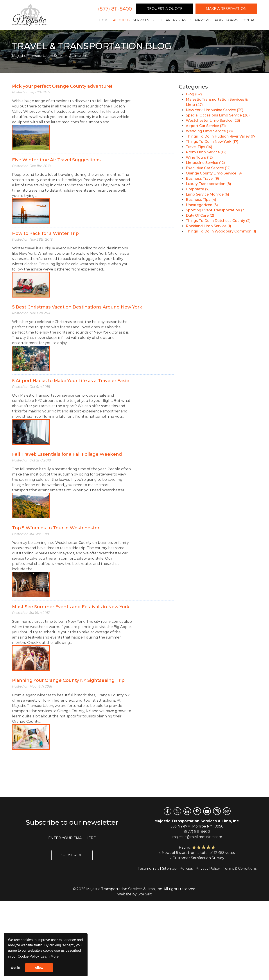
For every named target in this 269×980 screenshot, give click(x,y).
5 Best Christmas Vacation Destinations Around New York (77, 307)
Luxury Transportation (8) (208, 184)
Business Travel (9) (202, 179)
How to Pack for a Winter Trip (45, 233)
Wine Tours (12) (199, 157)
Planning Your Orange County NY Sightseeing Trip (68, 680)
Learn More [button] (50, 956)
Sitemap (169, 868)
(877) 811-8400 (115, 9)
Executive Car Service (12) (208, 168)
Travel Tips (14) (199, 147)
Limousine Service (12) (205, 163)
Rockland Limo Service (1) (208, 226)
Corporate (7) (198, 189)
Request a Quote (165, 9)
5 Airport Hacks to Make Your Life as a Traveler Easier (72, 381)
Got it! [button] (16, 968)
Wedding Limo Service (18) (209, 131)
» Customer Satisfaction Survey (197, 858)
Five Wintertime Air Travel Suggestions (56, 160)
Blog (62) (194, 94)
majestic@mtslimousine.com (197, 837)
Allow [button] (39, 968)
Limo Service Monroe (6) (207, 194)
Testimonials (148, 868)
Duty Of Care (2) (200, 215)
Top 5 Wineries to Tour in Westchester (56, 528)
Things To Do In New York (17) (212, 142)
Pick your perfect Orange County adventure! (62, 86)
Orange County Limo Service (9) (214, 173)
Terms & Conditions (240, 868)
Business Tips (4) (201, 200)
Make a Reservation (226, 9)
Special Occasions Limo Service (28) (218, 115)
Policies (186, 868)
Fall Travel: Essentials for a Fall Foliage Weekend (67, 454)
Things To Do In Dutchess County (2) (218, 221)
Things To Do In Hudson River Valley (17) (221, 136)
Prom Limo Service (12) (206, 152)
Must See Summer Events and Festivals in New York (71, 607)
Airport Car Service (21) (206, 126)
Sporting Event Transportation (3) (216, 210)
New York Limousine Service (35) (215, 110)
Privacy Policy (208, 868)
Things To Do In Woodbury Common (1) (221, 231)
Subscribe (72, 855)
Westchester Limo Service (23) (213, 121)
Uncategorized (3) (202, 205)
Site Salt (145, 894)
